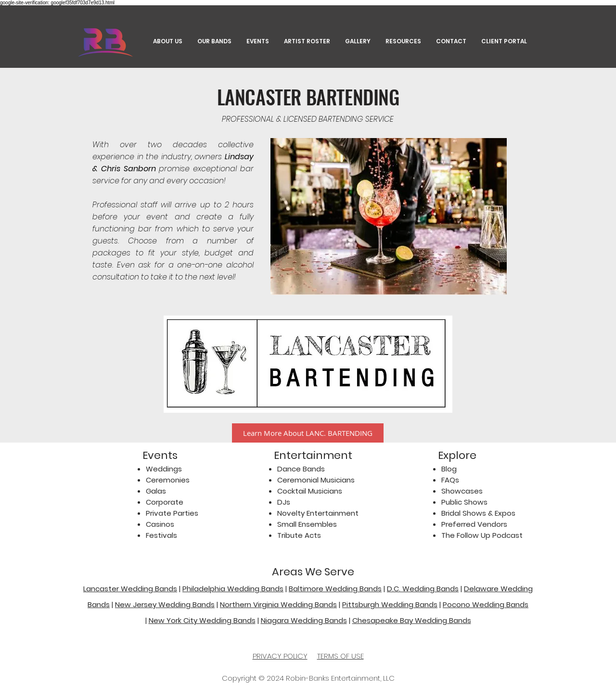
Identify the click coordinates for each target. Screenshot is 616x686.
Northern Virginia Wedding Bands (278, 604)
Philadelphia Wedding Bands (233, 589)
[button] (403, 41)
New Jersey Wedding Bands (165, 604)
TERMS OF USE (340, 656)
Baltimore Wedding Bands (335, 589)
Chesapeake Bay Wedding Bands (412, 620)
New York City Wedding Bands (202, 620)
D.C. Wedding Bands (423, 589)
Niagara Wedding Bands (304, 620)
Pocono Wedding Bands (486, 604)
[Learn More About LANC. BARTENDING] (308, 433)
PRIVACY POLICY (280, 656)
